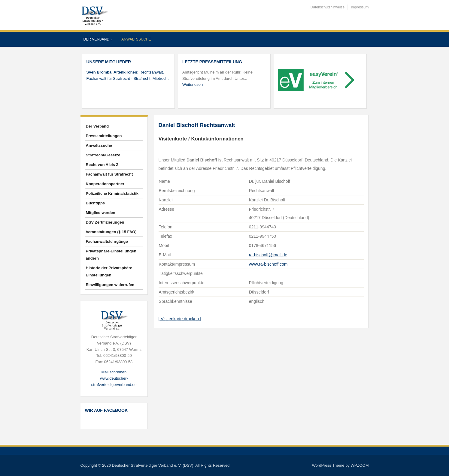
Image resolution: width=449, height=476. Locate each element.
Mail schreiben (114, 372)
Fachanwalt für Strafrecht (109, 174)
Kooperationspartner (105, 184)
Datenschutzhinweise (328, 7)
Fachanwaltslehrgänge (107, 241)
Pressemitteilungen (104, 136)
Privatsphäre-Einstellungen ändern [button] (111, 255)
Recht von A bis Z (102, 165)
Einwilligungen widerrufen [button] (110, 285)
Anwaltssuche (136, 39)
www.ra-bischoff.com (268, 264)
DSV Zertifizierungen (105, 222)
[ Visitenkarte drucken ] (180, 319)
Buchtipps (96, 203)
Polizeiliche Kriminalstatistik (112, 193)
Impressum (360, 7)
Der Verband (98, 39)
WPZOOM (360, 465)
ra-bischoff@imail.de (268, 255)
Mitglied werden (101, 213)
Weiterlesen (193, 84)
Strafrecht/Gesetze (103, 155)
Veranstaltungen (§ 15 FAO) (111, 232)
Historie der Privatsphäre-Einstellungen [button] (110, 271)
